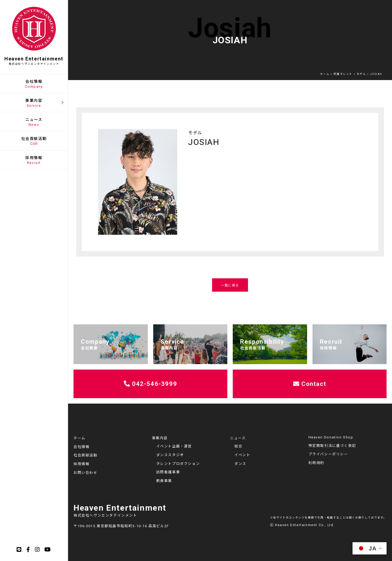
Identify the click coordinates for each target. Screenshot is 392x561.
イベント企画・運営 (174, 446)
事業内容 (160, 438)
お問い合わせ (85, 473)
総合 (238, 446)
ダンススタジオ (170, 455)
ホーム (79, 438)
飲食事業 (164, 481)
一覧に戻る (230, 285)
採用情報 (81, 464)
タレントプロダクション (178, 464)
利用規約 (316, 463)
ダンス (240, 464)
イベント (242, 455)
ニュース (238, 438)
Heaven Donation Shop (331, 437)
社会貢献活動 (85, 455)
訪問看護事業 (168, 472)
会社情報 (81, 447)
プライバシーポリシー (328, 454)
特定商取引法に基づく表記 (332, 446)
